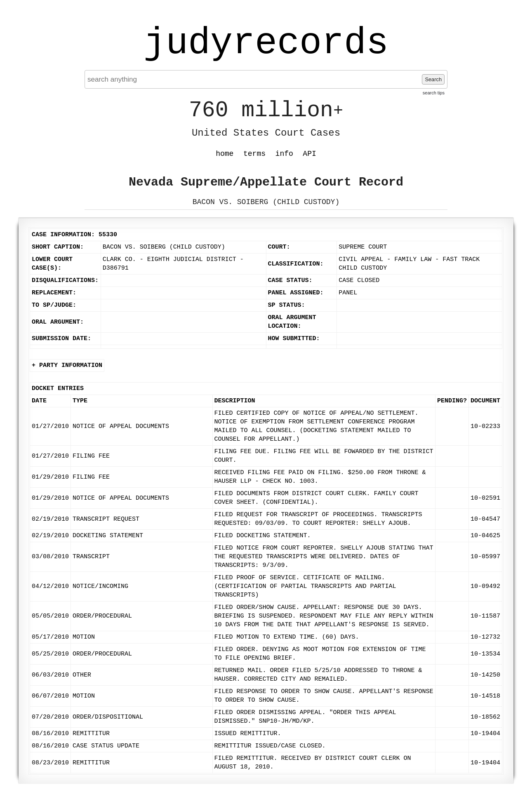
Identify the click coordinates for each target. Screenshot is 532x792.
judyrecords (266, 43)
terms (254, 154)
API (309, 154)
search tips (434, 93)
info (284, 154)
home (225, 154)
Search (433, 79)
